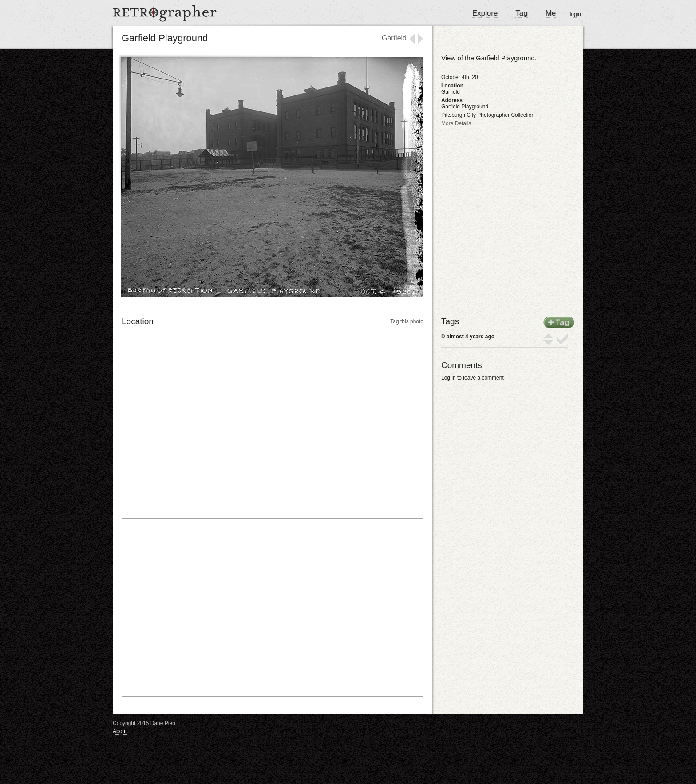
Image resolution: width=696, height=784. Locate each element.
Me (551, 13)
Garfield (394, 38)
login (575, 14)
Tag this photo (407, 321)
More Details (456, 123)
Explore (485, 13)
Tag (521, 13)
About (120, 731)
